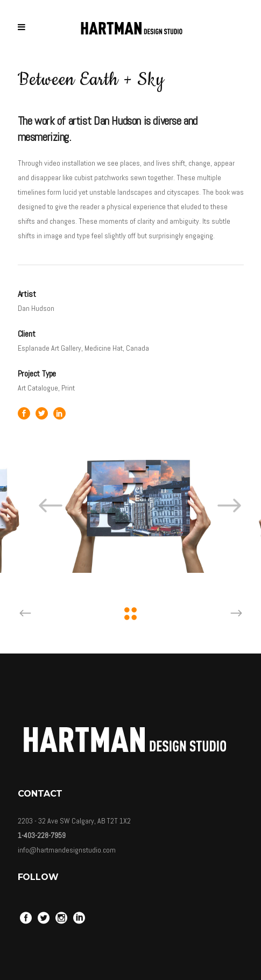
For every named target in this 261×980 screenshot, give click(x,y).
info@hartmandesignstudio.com (67, 850)
